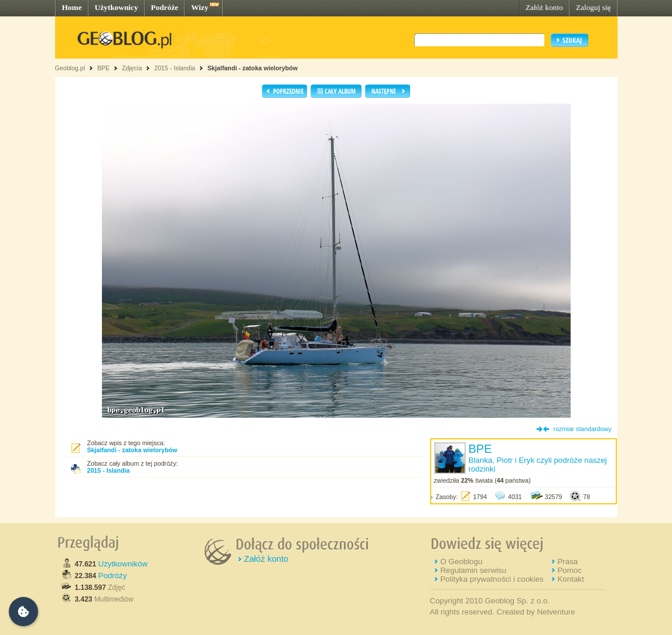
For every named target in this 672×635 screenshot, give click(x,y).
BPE (103, 68)
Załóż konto (544, 7)
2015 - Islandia (175, 68)
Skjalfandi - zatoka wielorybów (253, 68)
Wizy (199, 7)
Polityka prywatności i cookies (492, 579)
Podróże (165, 7)
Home (72, 7)
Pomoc (569, 570)
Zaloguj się (593, 7)
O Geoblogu (461, 561)
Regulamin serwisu (473, 570)
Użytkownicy (117, 7)
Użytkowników (123, 564)
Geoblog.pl (70, 68)
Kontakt (570, 579)
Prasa (567, 561)
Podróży (113, 576)
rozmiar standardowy (583, 429)
